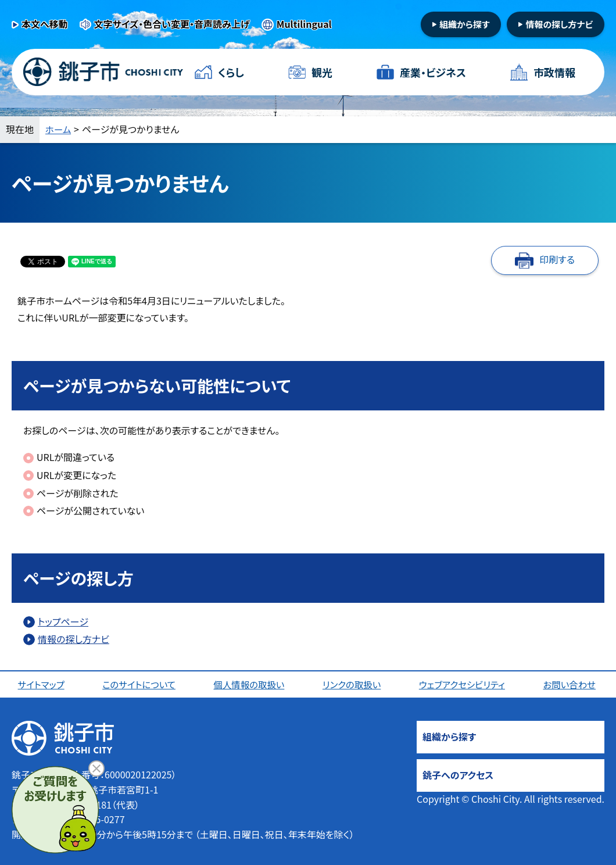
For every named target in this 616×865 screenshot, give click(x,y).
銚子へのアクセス (458, 775)
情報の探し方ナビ (559, 24)
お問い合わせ (571, 684)
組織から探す (465, 24)
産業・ (433, 72)
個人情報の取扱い (250, 684)
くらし (231, 72)
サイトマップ (42, 684)
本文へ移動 (45, 24)
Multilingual (304, 24)
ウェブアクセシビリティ (463, 684)
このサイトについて (140, 684)
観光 (322, 72)
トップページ (63, 621)
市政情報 (554, 72)
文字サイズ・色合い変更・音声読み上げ (172, 24)
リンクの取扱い (353, 684)
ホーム (59, 129)
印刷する (557, 259)
